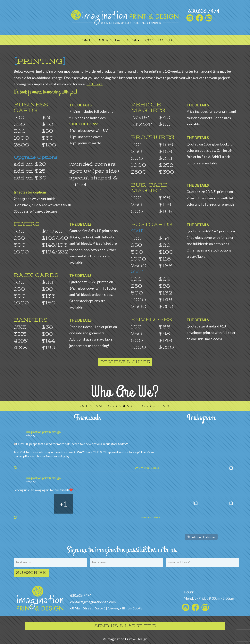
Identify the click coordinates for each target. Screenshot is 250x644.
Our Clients (156, 406)
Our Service (122, 406)
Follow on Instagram (203, 537)
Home (85, 40)
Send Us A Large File (125, 626)
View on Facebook (150, 517)
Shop (133, 40)
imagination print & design (43, 432)
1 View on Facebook (147, 468)
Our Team (91, 406)
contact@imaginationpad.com (93, 602)
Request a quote (125, 362)
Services (109, 40)
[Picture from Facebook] (23, 504)
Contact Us (159, 40)
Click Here (95, 84)
